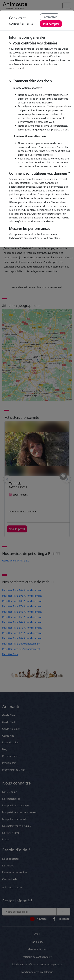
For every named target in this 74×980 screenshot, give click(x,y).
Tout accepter (51, 24)
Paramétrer (50, 17)
